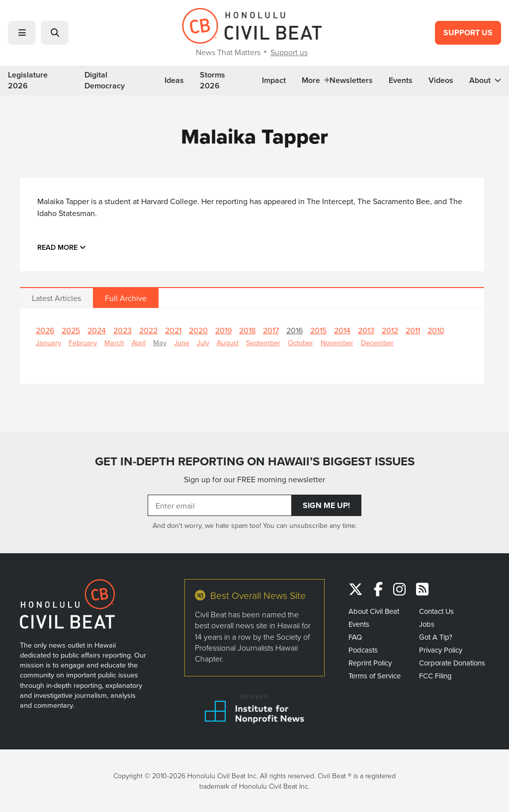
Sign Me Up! (326, 505)
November (337, 342)
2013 (366, 330)
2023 (123, 330)
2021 (173, 330)
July (203, 342)
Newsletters (351, 80)
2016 (295, 330)
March (114, 342)
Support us (289, 52)
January (48, 342)
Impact (274, 80)
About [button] (485, 80)
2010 (436, 330)
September (263, 342)
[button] (22, 33)
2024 (97, 330)
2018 (247, 330)
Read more (62, 247)
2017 (271, 330)
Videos (441, 80)
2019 (223, 330)
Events (401, 80)
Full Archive (126, 298)
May (160, 342)
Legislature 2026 (28, 80)
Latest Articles (56, 298)
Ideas (174, 80)
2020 (198, 330)
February (83, 342)
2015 (318, 330)
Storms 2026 (212, 80)
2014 (342, 330)
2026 (45, 330)
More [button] (316, 80)
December (377, 342)
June (182, 342)
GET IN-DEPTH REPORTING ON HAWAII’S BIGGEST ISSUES (255, 461)
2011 (413, 330)
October (300, 342)
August (228, 342)
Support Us (468, 33)
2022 (148, 330)
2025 (71, 330)
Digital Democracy (105, 80)
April (139, 342)
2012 (390, 330)
